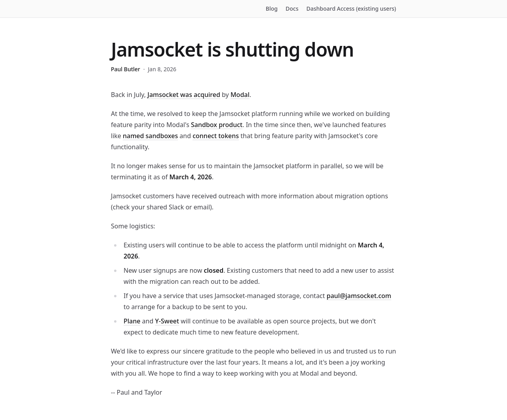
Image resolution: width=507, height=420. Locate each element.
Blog (272, 9)
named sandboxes (150, 136)
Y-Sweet (167, 321)
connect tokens (216, 136)
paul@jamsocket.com (359, 296)
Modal (240, 95)
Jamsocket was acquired (184, 95)
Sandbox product (217, 125)
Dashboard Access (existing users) (352, 9)
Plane (132, 321)
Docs (292, 9)
